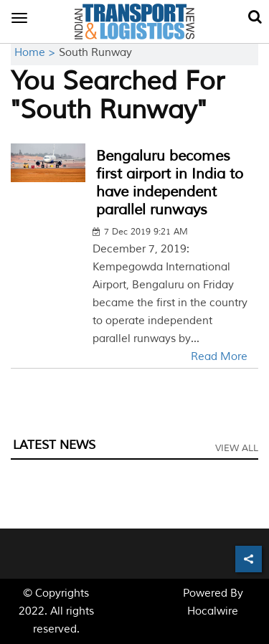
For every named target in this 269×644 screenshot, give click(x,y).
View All (237, 448)
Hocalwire (213, 611)
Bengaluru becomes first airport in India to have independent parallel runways (170, 183)
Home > (37, 53)
